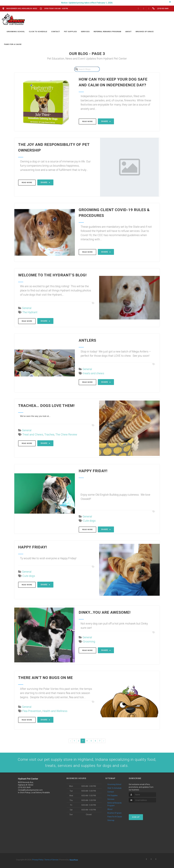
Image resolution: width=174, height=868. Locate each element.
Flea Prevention (32, 711)
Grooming (89, 642)
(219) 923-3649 (24, 787)
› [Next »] (104, 741)
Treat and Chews (33, 435)
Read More (87, 121)
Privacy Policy (38, 860)
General (27, 308)
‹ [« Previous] (70, 741)
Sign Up (136, 817)
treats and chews (94, 373)
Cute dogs (89, 521)
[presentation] (142, 807)
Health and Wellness (55, 711)
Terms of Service (51, 860)
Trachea (49, 435)
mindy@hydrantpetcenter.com (30, 790)
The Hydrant (30, 312)
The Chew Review (66, 435)
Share (106, 121)
